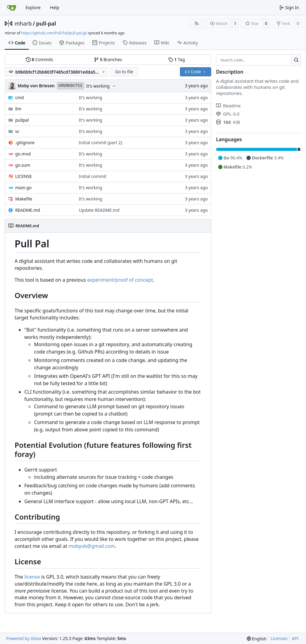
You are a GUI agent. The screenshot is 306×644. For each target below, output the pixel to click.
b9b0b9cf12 (70, 86)
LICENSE (24, 176)
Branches (108, 59)
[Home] (12, 8)
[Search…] (296, 60)
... (114, 85)
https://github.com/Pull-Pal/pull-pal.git (54, 33)
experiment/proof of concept (120, 280)
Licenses (279, 638)
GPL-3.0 (228, 114)
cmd (19, 97)
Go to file (124, 72)
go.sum (23, 165)
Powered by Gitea (24, 638)
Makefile (24, 199)
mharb (23, 23)
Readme (228, 106)
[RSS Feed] (197, 23)
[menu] (257, 639)
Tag (177, 59)
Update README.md (99, 210)
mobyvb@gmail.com (92, 546)
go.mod (23, 154)
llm (18, 109)
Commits (40, 59)
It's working (98, 86)
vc (17, 131)
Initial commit (93, 176)
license (32, 577)
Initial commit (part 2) (101, 143)
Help (55, 7)
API (295, 638)
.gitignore (25, 143)
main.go (23, 188)
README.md (28, 210)
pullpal (22, 120)
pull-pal (46, 23)
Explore (33, 7)
